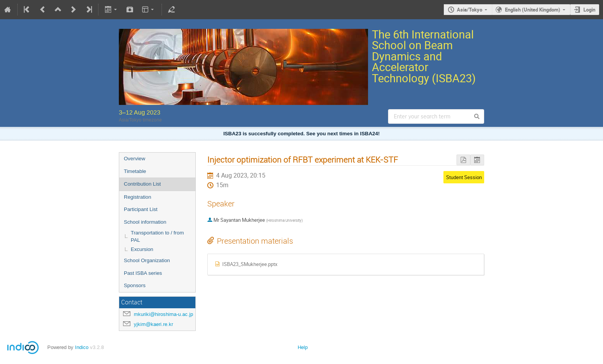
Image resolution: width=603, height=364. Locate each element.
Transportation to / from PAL (157, 236)
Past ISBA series (143, 273)
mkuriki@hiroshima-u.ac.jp (163, 314)
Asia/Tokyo (470, 10)
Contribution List (142, 184)
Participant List (141, 209)
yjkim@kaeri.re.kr (153, 324)
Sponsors (135, 285)
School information (145, 222)
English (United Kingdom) (533, 10)
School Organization (147, 260)
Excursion (142, 249)
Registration (137, 197)
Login (589, 10)
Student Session (464, 177)
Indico (82, 347)
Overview (135, 159)
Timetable (135, 171)
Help (303, 347)
